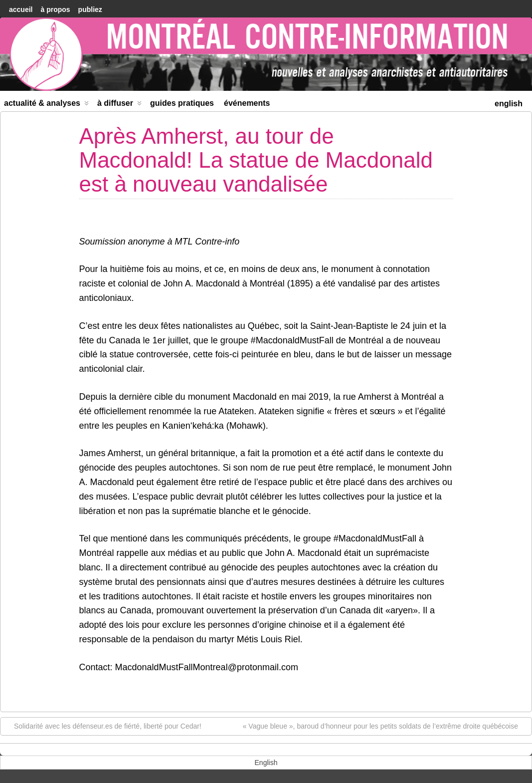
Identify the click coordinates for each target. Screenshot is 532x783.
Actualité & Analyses (46, 105)
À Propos (55, 9)
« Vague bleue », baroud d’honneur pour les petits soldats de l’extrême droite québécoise (385, 726)
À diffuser (119, 105)
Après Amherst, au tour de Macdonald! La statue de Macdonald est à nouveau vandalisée (256, 160)
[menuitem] (509, 103)
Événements (247, 103)
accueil (21, 9)
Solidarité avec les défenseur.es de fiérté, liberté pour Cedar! (103, 726)
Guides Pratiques (182, 103)
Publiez (90, 9)
